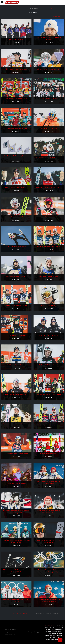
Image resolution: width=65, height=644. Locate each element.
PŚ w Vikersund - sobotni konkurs (16, 187)
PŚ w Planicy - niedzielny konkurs (16, 69)
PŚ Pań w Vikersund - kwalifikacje (49, 217)
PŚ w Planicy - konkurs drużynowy (16, 99)
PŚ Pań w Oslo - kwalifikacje (16, 335)
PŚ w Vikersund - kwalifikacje (16, 217)
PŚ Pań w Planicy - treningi (49, 99)
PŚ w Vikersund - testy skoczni (16, 247)
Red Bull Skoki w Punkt (16, 40)
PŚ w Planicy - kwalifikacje (49, 128)
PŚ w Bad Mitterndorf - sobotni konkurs (49, 424)
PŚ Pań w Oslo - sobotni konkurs (16, 306)
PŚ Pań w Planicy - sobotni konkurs (49, 69)
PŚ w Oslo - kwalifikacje (49, 306)
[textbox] (28, 8)
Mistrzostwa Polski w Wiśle (49, 454)
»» (26, 614)
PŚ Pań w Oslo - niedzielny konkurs (49, 247)
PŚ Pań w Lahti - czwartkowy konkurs (49, 394)
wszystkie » (57, 17)
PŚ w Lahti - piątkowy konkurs (49, 365)
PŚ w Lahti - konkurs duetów (49, 335)
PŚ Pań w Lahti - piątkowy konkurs (16, 394)
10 (23, 614)
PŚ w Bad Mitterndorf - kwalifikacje (16, 454)
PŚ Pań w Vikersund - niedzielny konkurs (49, 158)
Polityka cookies (11, 634)
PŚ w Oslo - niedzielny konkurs (16, 276)
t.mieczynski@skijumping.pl (54, 639)
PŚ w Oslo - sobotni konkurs (49, 276)
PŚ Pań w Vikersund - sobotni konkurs (49, 187)
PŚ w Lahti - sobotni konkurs (16, 365)
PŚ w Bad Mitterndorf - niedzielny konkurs (16, 424)
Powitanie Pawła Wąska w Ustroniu (16, 483)
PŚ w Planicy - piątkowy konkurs (16, 128)
